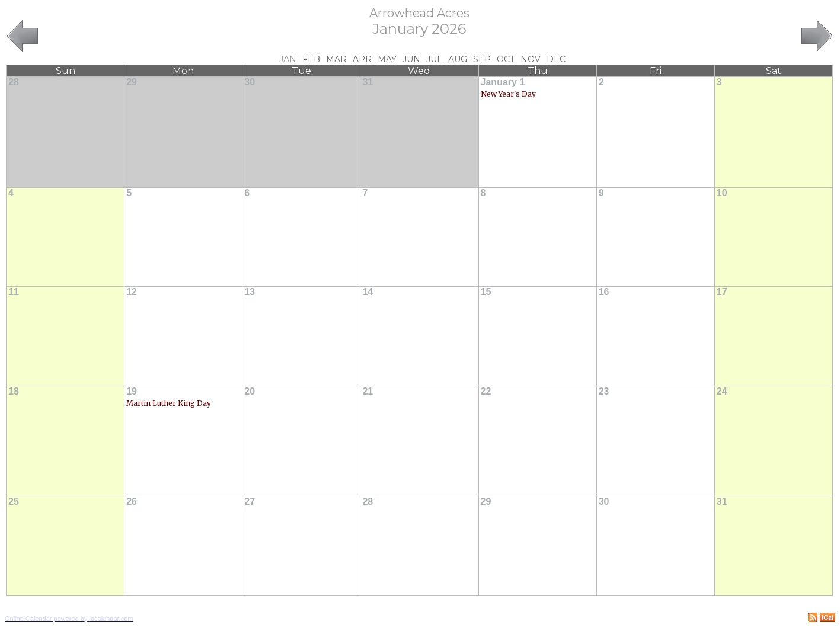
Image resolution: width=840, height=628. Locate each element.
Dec (556, 59)
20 (250, 391)
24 (722, 391)
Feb (311, 59)
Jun (411, 59)
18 (14, 391)
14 (368, 292)
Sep (482, 59)
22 (486, 391)
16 (604, 292)
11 (14, 292)
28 (14, 82)
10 (722, 193)
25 (14, 502)
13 (250, 292)
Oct (506, 59)
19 (132, 391)
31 (368, 82)
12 (132, 292)
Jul (434, 59)
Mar (336, 59)
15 (486, 292)
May (387, 59)
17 (722, 292)
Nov (531, 59)
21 (368, 391)
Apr (362, 59)
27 (250, 502)
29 (132, 82)
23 (604, 391)
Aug (458, 59)
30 (250, 82)
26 (132, 502)
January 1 (503, 82)
